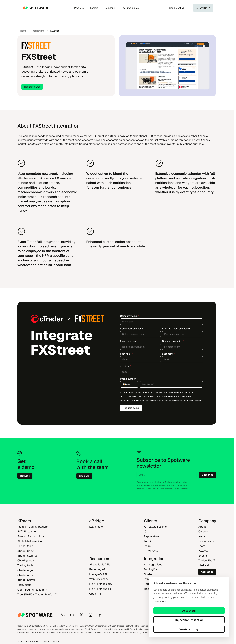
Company (111, 8)
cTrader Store (27, 556)
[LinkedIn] (64, 615)
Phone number (129, 379)
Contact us (207, 572)
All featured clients (155, 527)
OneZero (149, 574)
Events (203, 556)
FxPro (147, 546)
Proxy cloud (24, 585)
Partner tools (25, 546)
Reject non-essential (189, 620)
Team (202, 546)
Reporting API (98, 569)
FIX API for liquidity (101, 584)
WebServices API (100, 579)
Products (81, 8)
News (202, 536)
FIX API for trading (100, 589)
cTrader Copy (26, 551)
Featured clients (130, 8)
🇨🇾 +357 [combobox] (130, 384)
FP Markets (151, 551)
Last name (169, 354)
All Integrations (153, 565)
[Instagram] (92, 615)
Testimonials (206, 541)
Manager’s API (98, 574)
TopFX (148, 541)
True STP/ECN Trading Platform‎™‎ (37, 594)
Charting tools (26, 561)
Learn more (160, 601)
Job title (126, 366)
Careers (203, 531)
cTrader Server (26, 580)
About (202, 527)
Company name (129, 316)
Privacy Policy (194, 400)
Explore (96, 8)
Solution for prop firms (31, 536)
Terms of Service (51, 641)
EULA (20, 641)
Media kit (204, 565)
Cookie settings (189, 629)
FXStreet (27, 67)
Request (25, 476)
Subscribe (208, 475)
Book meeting (177, 8)
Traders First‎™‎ (207, 561)
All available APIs (100, 565)
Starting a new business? (177, 329)
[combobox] (140, 334)
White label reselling (30, 541)
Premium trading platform (33, 527)
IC (145, 531)
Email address (129, 341)
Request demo (32, 87)
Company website (173, 341)
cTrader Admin (26, 575)
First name (127, 354)
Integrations (38, 31)
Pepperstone (152, 536)
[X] (83, 615)
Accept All (189, 611)
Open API (95, 594)
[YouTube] (73, 615)
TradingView (152, 569)
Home (23, 31)
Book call (84, 476)
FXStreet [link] (54, 31)
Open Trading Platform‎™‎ (32, 590)
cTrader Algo (25, 570)
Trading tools (25, 565)
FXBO (147, 584)
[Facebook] (101, 615)
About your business (132, 329)
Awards (203, 551)
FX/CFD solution (27, 531)
